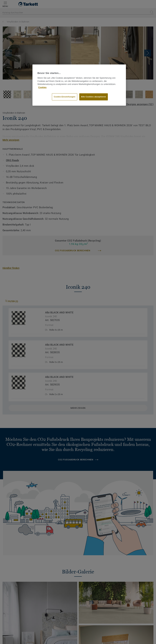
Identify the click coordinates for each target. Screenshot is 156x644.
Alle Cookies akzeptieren (94, 97)
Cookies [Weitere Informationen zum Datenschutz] (43, 87)
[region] (79, 85)
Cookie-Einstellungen (65, 97)
